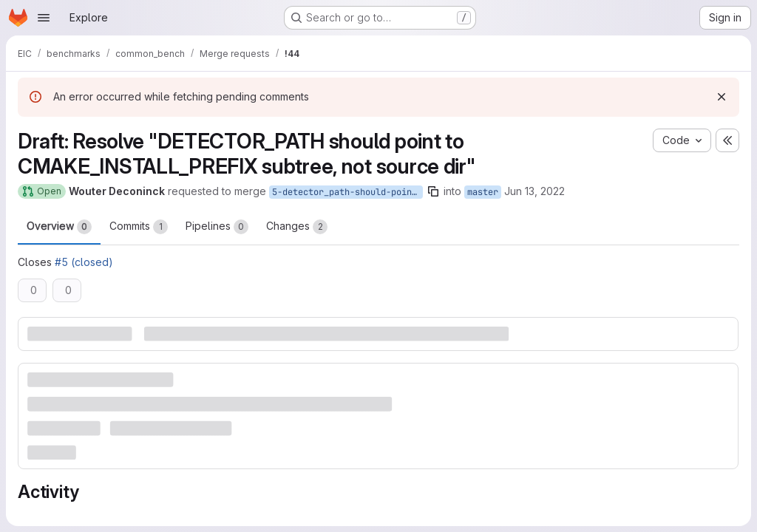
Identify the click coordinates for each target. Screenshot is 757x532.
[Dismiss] (722, 97)
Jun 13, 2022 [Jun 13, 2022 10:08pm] (534, 191)
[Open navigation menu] (44, 18)
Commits (139, 227)
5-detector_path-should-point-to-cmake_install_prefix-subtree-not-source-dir (347, 192)
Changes (297, 227)
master (483, 192)
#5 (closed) (84, 262)
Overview (59, 227)
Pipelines (217, 227)
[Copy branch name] (433, 191)
